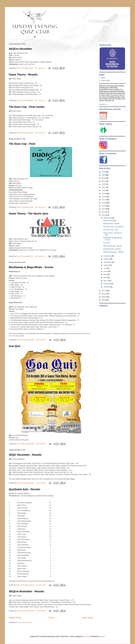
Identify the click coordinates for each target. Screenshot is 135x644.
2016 (104, 203)
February (107, 284)
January (107, 287)
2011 (104, 291)
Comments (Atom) (25, 623)
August (106, 265)
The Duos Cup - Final (22, 144)
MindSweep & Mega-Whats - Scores (31, 267)
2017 (104, 200)
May (105, 274)
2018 (104, 197)
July (105, 268)
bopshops (86, 636)
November (107, 256)
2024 (104, 178)
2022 (104, 184)
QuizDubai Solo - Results (25, 489)
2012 (104, 215)
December (107, 218)
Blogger (102, 636)
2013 (104, 212)
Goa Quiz (15, 346)
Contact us (103, 104)
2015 (104, 206)
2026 (104, 172)
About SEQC (106, 81)
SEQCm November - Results (26, 591)
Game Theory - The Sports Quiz (29, 214)
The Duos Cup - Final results (27, 107)
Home (51, 618)
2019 (104, 194)
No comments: (40, 68)
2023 (104, 181)
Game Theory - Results (23, 75)
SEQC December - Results (25, 455)
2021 (104, 187)
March (106, 281)
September (108, 262)
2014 (104, 209)
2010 (104, 294)
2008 (104, 300)
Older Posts (87, 618)
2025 (104, 175)
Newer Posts (15, 618)
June (105, 271)
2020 (104, 190)
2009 (104, 297)
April (105, 277)
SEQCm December (21, 49)
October (107, 259)
